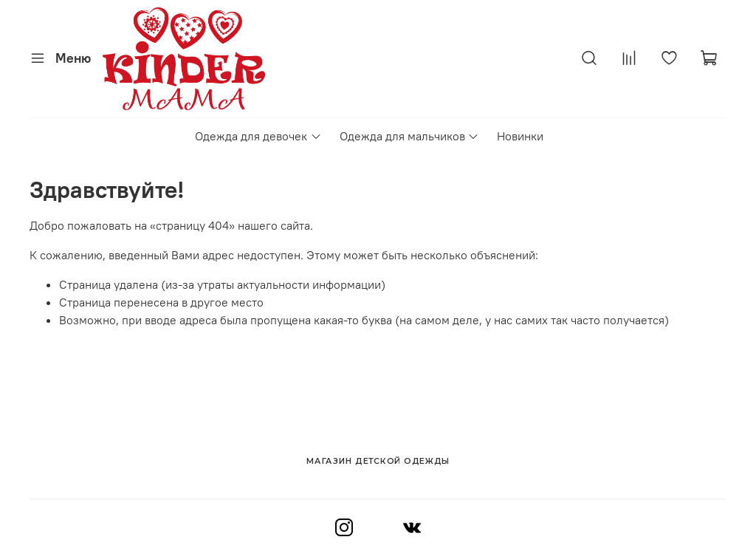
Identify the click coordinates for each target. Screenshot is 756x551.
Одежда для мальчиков (409, 136)
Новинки (520, 136)
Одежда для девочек (258, 136)
